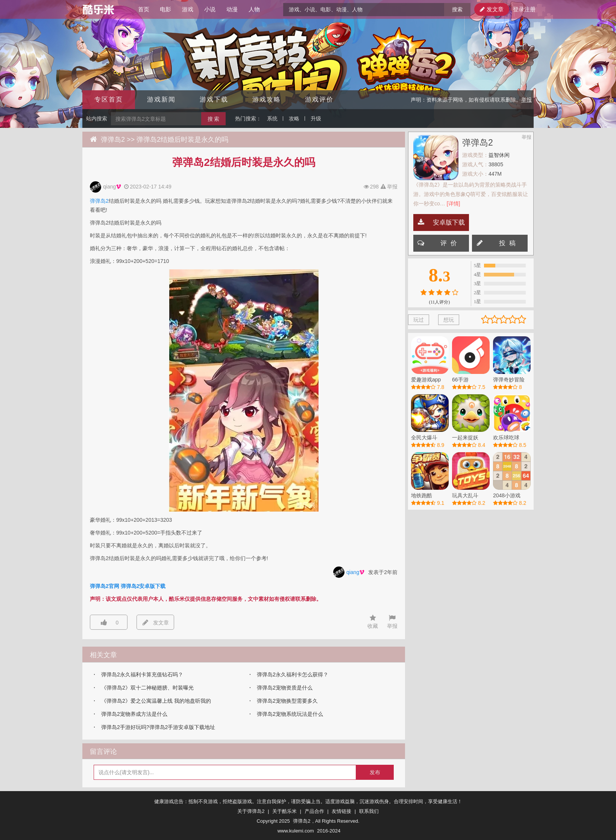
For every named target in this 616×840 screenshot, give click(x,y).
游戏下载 (214, 99)
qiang (112, 187)
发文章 (492, 9)
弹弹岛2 (113, 140)
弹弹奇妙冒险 (509, 380)
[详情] (454, 204)
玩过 (419, 320)
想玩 (449, 320)
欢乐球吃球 (506, 437)
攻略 (294, 118)
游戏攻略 (267, 99)
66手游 (460, 380)
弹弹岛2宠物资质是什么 (285, 688)
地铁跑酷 (422, 495)
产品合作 (314, 811)
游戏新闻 (161, 99)
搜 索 (214, 119)
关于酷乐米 (284, 811)
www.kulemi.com (296, 831)
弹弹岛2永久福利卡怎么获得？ (293, 674)
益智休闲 (499, 155)
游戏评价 (319, 99)
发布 (375, 772)
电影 (165, 9)
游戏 (188, 9)
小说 (210, 9)
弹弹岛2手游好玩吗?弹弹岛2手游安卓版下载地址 (158, 727)
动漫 (232, 9)
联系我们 (369, 811)
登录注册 (523, 9)
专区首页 (109, 99)
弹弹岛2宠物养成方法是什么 (134, 714)
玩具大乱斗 (465, 495)
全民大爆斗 (424, 437)
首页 (144, 9)
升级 (316, 118)
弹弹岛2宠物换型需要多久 (287, 701)
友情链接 (341, 811)
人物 (254, 9)
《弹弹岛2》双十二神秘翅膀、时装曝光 (147, 688)
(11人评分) (440, 302)
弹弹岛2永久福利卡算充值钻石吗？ (142, 674)
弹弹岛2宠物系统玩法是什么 (290, 714)
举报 (526, 100)
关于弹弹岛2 (251, 811)
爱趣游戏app (426, 380)
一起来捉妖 (465, 437)
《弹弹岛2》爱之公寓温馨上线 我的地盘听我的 (156, 701)
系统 (272, 118)
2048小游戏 (507, 495)
